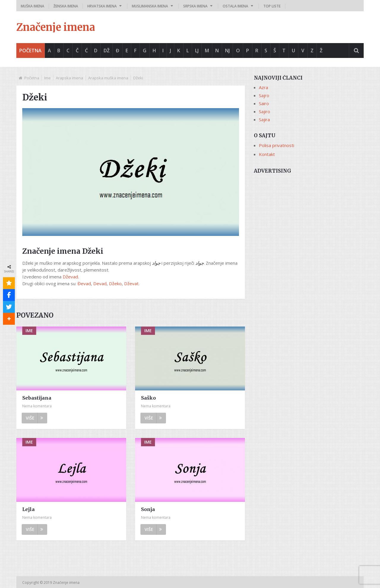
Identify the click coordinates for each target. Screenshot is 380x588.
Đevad (84, 283)
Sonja (148, 509)
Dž (107, 51)
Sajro (264, 95)
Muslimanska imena (150, 6)
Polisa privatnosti (277, 145)
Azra (263, 87)
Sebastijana (37, 398)
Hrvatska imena (102, 6)
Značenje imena (56, 27)
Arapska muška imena (108, 78)
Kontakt (267, 154)
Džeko (115, 283)
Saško (148, 398)
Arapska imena (69, 78)
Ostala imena (235, 6)
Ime (47, 78)
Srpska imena (195, 6)
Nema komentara (37, 406)
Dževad (70, 277)
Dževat (131, 283)
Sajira (264, 119)
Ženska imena (66, 6)
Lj (197, 51)
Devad (100, 283)
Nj (227, 51)
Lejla (28, 509)
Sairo (264, 103)
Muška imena (33, 6)
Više (34, 418)
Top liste (272, 6)
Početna (30, 51)
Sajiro (265, 111)
